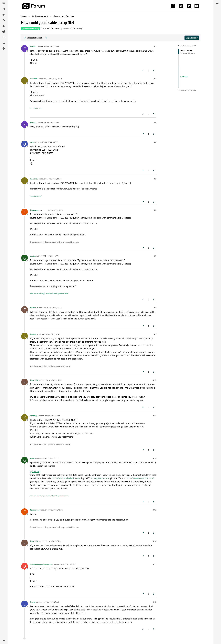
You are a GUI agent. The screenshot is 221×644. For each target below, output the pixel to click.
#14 (155, 541)
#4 (155, 142)
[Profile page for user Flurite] (25, 48)
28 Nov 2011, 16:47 (52, 334)
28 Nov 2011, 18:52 (55, 510)
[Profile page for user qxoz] (25, 144)
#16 (155, 602)
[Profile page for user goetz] (25, 258)
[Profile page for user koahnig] (25, 336)
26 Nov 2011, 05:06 (50, 142)
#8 (155, 308)
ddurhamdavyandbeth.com (41, 564)
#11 (155, 416)
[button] (4, 641)
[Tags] (4, 15)
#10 (155, 380)
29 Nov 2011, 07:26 (67, 564)
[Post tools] (154, 70)
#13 (155, 510)
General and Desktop (30, 29)
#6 (155, 210)
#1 (155, 47)
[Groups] (4, 32)
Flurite (33, 47)
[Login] (217, 3)
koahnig (33, 334)
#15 (155, 564)
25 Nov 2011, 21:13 (51, 47)
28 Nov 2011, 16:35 (54, 308)
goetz (32, 256)
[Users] (4, 26)
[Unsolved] (4, 48)
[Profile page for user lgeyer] (25, 604)
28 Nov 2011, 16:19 (55, 210)
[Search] (4, 37)
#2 (155, 79)
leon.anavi (34, 79)
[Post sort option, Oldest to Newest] (33, 38)
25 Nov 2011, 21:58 (54, 79)
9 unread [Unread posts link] (184, 77)
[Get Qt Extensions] (4, 43)
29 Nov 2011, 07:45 (51, 602)
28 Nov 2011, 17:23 (52, 416)
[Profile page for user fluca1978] (25, 310)
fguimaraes (35, 210)
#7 (155, 256)
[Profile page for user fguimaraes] (25, 212)
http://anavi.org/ (36, 108)
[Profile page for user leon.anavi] (25, 81)
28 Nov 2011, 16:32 (50, 256)
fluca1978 (34, 308)
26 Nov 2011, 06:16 (54, 179)
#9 (155, 334)
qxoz (32, 142)
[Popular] (4, 20)
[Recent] (4, 9)
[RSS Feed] (46, 38)
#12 (155, 458)
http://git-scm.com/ (100, 478)
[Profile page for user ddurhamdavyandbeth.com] (25, 566)
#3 (155, 122)
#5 (155, 179)
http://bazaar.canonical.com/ (140, 478)
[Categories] (4, 3)
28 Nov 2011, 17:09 (54, 380)
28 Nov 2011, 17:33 (50, 458)
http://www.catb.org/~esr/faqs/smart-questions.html (49, 294)
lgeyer (33, 602)
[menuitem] (217, 3)
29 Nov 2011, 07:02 (54, 541)
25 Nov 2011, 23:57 (51, 122)
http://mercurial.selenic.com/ (66, 478)
